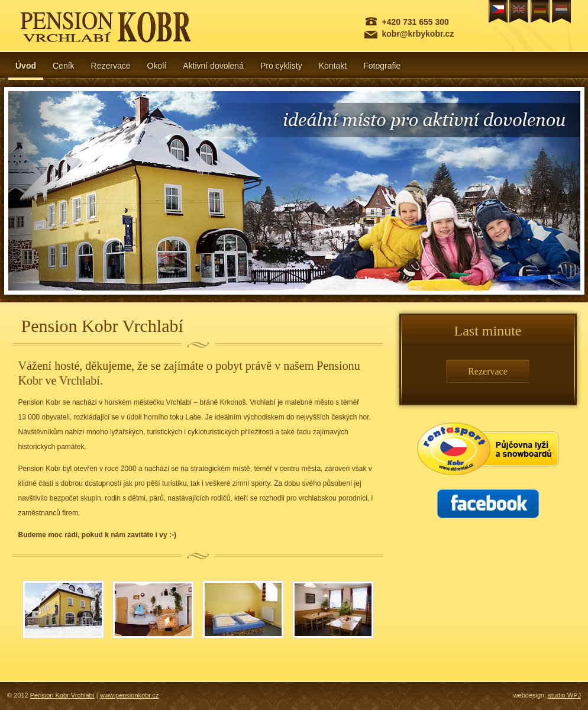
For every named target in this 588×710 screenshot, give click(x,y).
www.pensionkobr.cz (130, 695)
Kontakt (333, 66)
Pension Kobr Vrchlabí (62, 695)
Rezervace (111, 66)
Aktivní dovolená (213, 66)
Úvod (26, 66)
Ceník (64, 66)
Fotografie (382, 66)
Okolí (157, 66)
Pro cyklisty (281, 66)
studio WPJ (564, 695)
